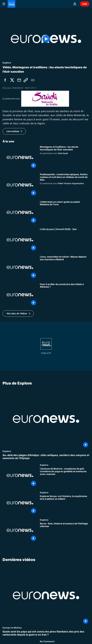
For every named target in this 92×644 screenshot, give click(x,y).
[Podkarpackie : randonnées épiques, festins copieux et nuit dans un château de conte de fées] (65, 185)
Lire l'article (13, 131)
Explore (7, 451)
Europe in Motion (12, 628)
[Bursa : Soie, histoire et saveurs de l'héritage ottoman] (65, 532)
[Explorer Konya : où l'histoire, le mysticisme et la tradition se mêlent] (65, 505)
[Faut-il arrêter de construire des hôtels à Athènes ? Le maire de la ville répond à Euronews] (65, 295)
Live (85, 4)
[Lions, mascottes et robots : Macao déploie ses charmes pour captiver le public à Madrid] (65, 267)
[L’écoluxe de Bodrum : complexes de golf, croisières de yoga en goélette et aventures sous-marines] (65, 477)
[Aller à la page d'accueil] (11, 4)
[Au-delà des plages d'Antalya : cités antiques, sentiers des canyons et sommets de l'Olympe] (46, 457)
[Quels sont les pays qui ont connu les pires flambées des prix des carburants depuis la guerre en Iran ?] (46, 633)
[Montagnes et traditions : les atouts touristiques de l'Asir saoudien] (65, 157)
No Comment (47, 641)
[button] (18, 314)
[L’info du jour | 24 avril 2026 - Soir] (65, 240)
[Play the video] (46, 39)
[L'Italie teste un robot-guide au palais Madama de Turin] (65, 212)
